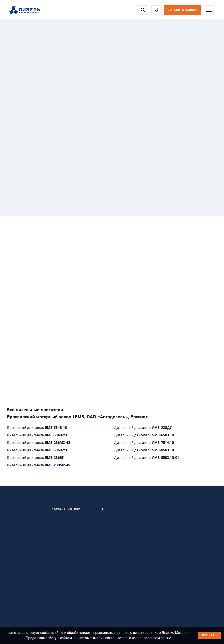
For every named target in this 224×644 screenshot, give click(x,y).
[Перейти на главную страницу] (27, 11)
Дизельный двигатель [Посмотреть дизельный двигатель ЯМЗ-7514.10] (144, 443)
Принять (209, 635)
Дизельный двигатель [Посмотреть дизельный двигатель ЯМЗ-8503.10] (144, 450)
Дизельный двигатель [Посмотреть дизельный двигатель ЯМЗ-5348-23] (37, 435)
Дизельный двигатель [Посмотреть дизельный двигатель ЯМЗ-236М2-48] (38, 443)
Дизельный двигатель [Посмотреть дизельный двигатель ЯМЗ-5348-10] (37, 428)
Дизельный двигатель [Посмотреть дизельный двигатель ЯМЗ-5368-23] (37, 450)
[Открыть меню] (208, 10)
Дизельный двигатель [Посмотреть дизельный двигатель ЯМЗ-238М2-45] (38, 465)
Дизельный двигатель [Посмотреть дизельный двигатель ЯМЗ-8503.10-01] (146, 458)
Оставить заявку (182, 10)
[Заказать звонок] (156, 10)
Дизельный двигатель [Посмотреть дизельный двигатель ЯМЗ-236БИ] (35, 458)
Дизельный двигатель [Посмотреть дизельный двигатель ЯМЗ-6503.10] (144, 435)
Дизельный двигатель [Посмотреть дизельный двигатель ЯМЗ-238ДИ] (143, 428)
